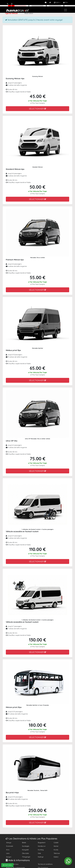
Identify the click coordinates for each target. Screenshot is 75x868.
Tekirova (57, 853)
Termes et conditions (45, 864)
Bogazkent (42, 843)
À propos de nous (12, 864)
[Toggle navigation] (65, 10)
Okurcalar (26, 853)
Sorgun (9, 857)
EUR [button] (57, 2)
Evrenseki (10, 846)
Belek (24, 843)
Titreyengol (26, 857)
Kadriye (41, 857)
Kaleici (56, 857)
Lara (8, 853)
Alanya (9, 843)
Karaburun (42, 846)
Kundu (56, 850)
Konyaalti (25, 850)
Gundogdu (26, 846)
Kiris (8, 850)
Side (39, 853)
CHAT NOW (7, 865)
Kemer (56, 846)
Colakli (56, 843)
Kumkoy (41, 850)
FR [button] (65, 2)
